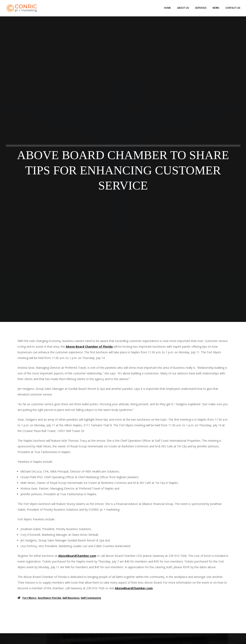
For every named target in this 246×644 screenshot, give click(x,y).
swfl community (91, 598)
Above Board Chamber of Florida (89, 347)
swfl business (71, 598)
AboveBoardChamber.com (77, 556)
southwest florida (49, 598)
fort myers (29, 598)
